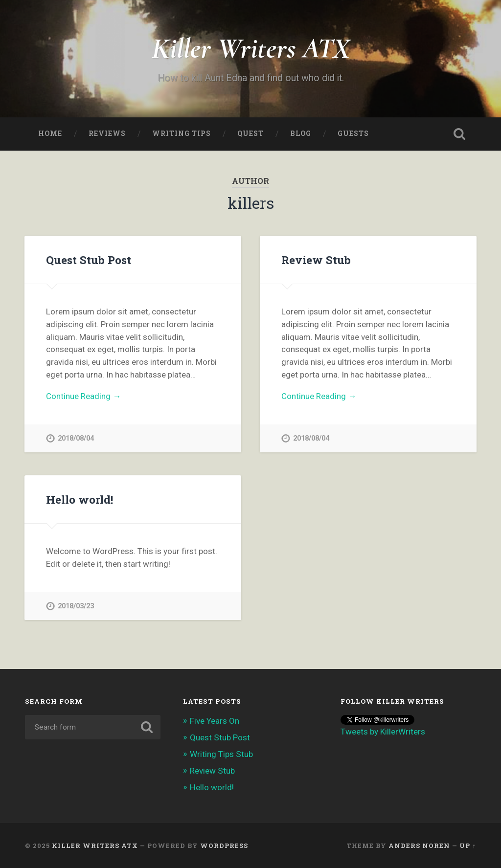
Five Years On (215, 721)
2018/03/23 (76, 606)
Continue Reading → (83, 396)
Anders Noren (419, 846)
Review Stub (316, 260)
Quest (250, 134)
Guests (353, 134)
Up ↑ (467, 846)
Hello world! (80, 499)
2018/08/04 (76, 438)
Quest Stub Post (89, 260)
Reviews (107, 134)
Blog (301, 134)
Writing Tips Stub (221, 754)
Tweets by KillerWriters (383, 732)
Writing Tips (182, 134)
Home (50, 134)
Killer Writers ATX (251, 48)
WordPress (224, 846)
